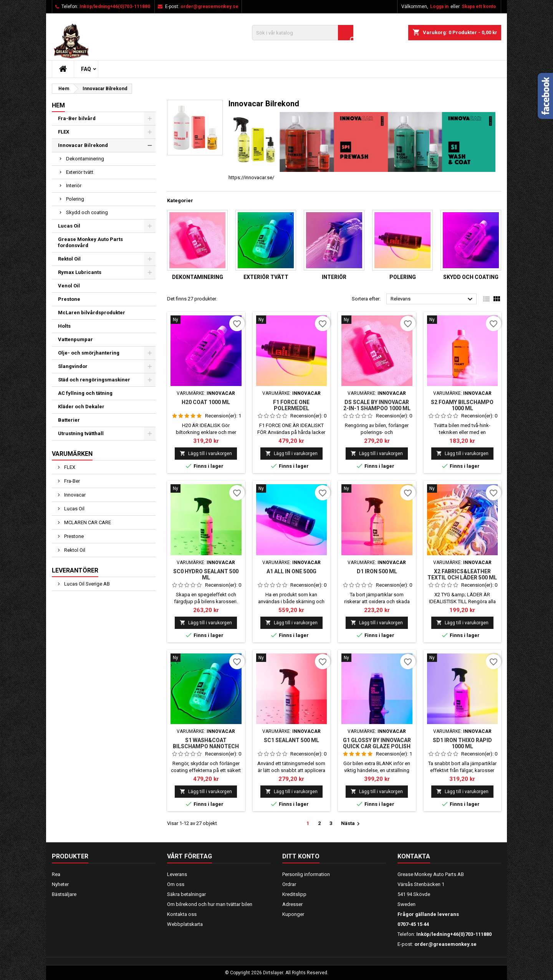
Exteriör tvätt (80, 172)
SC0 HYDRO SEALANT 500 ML (206, 574)
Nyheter (60, 884)
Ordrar (289, 884)
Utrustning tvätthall (81, 433)
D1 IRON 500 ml (377, 571)
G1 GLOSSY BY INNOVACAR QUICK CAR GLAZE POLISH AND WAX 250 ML (377, 746)
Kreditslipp (294, 894)
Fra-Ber (71, 481)
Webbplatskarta (185, 924)
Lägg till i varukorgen (206, 453)
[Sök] (303, 33)
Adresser (292, 904)
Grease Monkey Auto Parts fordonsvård (90, 242)
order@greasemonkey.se (209, 7)
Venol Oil (69, 286)
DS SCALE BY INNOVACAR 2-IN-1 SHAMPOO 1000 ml (377, 405)
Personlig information (306, 874)
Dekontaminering (85, 159)
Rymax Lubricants (80, 272)
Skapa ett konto (479, 7)
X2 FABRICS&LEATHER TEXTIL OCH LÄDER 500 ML (462, 574)
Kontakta (414, 856)
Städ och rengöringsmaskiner (94, 380)
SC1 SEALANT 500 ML (291, 740)
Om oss (176, 884)
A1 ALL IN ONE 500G (291, 571)
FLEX (64, 132)
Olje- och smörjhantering (89, 353)
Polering (75, 199)
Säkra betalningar (186, 894)
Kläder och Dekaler (81, 407)
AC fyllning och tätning (85, 393)
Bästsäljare (64, 894)
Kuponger (293, 914)
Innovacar (74, 495)
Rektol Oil (69, 259)
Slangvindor (73, 366)
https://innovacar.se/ (251, 177)
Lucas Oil (69, 226)
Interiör (74, 186)
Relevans (433, 299)
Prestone (69, 299)
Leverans (177, 874)
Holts (64, 326)
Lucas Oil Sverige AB (86, 584)
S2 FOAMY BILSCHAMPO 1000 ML (462, 405)
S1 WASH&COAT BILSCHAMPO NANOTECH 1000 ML (206, 746)
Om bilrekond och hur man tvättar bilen (210, 904)
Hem (58, 105)
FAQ (86, 69)
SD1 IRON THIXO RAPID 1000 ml (462, 743)
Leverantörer (75, 570)
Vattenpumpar (75, 339)
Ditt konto (301, 856)
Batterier (69, 420)
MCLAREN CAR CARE (87, 522)
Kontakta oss (182, 914)
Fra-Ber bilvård (77, 118)
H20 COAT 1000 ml (206, 402)
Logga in (439, 7)
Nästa (351, 824)
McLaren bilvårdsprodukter (92, 313)
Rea (56, 874)
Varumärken (72, 454)
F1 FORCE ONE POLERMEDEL (291, 405)
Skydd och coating (87, 212)
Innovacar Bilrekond (83, 145)
